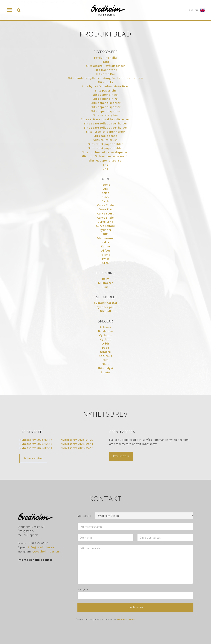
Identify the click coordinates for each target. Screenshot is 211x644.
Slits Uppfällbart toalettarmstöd (105, 156)
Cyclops (105, 339)
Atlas (105, 193)
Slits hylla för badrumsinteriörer (105, 86)
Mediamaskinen (126, 619)
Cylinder (106, 230)
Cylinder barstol (105, 303)
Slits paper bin (105, 90)
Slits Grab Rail (106, 74)
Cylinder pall (105, 307)
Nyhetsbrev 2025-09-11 (77, 444)
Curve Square (105, 226)
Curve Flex (106, 209)
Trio (105, 165)
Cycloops (105, 335)
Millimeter (106, 283)
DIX (105, 234)
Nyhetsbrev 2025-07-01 (36, 448)
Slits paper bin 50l (105, 95)
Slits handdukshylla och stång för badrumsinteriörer (106, 78)
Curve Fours (106, 213)
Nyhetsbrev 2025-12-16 (36, 444)
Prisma (105, 255)
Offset (105, 251)
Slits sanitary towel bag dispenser (105, 119)
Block (106, 197)
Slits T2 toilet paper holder (106, 132)
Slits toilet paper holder (106, 144)
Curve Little (105, 218)
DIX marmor (105, 238)
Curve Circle (105, 205)
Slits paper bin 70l (105, 99)
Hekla (106, 242)
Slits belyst (105, 368)
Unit (106, 287)
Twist (106, 259)
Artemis (105, 327)
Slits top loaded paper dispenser (105, 152)
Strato (105, 372)
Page (106, 348)
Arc (105, 189)
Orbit (106, 344)
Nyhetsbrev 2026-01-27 (77, 440)
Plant (106, 62)
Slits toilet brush (105, 140)
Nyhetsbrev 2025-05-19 (77, 448)
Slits (105, 364)
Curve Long (105, 222)
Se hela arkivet (33, 458)
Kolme (105, 246)
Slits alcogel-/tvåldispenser (106, 66)
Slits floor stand (105, 70)
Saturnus (105, 356)
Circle (105, 201)
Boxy (106, 279)
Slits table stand (105, 136)
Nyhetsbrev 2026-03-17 (36, 440)
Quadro (105, 352)
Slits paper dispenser (106, 103)
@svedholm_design (46, 551)
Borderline (106, 331)
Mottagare (84, 516)
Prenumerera (121, 456)
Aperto (105, 185)
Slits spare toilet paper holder (105, 123)
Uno (105, 169)
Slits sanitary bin (105, 115)
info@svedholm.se (41, 547)
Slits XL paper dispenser (106, 160)
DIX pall (106, 311)
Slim (106, 360)
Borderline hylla (105, 58)
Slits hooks (105, 82)
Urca (106, 263)
